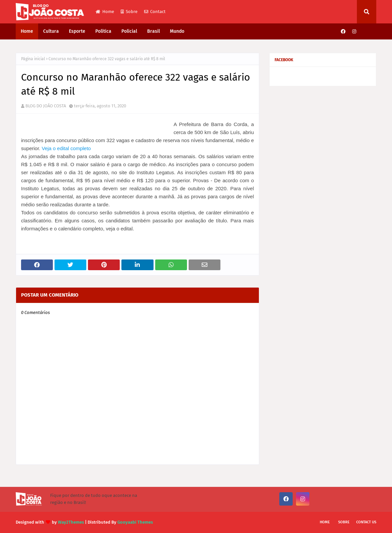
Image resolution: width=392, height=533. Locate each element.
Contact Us (366, 522)
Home (105, 12)
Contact (155, 12)
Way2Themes (71, 522)
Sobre (129, 12)
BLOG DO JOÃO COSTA (46, 106)
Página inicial (33, 59)
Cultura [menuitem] (51, 31)
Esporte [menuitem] (77, 31)
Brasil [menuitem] (154, 31)
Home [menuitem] (27, 31)
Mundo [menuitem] (177, 31)
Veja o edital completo (66, 148)
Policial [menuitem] (129, 31)
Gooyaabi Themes (135, 522)
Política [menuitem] (103, 31)
